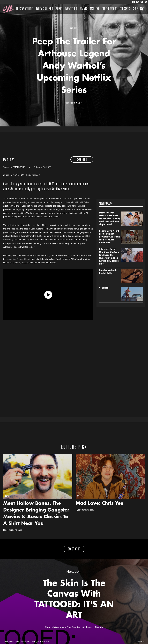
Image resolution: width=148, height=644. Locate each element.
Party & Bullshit (45, 9)
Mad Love (95, 9)
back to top (74, 549)
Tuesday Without (25, 9)
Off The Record (110, 9)
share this (82, 160)
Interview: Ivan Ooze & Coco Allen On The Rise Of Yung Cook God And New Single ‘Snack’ (110, 219)
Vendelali (104, 288)
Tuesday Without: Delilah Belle (108, 272)
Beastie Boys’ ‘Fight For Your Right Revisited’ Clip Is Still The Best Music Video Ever (110, 237)
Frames (84, 9)
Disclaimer (140, 642)
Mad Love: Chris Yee (100, 504)
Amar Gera (19, 167)
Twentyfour (71, 9)
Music (59, 9)
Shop (135, 9)
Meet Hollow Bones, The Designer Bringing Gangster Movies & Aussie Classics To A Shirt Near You (36, 514)
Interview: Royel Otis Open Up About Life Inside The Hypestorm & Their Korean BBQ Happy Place (109, 257)
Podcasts (125, 9)
